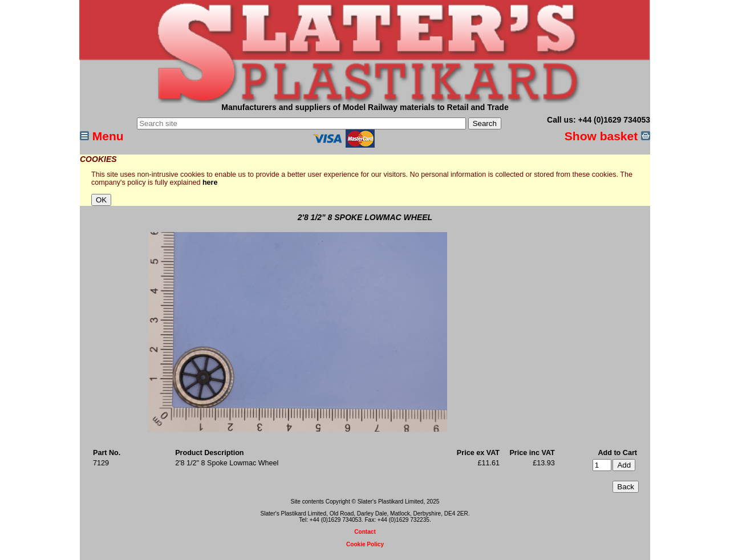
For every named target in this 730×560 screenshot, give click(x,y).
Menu (102, 136)
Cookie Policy (365, 544)
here (210, 182)
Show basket (607, 136)
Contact (365, 532)
